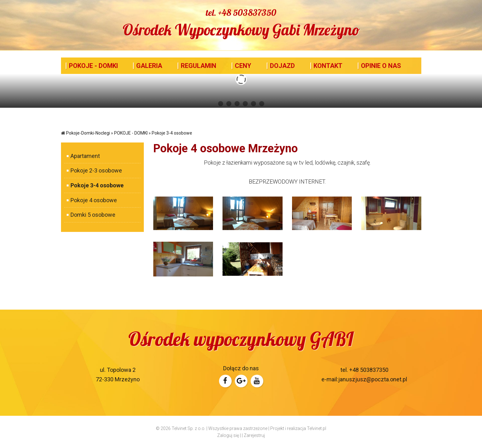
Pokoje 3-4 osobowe (172, 133)
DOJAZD (282, 66)
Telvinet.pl (317, 428)
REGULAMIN (198, 66)
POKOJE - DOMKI (93, 66)
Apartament (83, 156)
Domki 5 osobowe (91, 215)
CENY (243, 66)
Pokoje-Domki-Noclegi (88, 133)
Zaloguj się (228, 435)
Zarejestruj (254, 435)
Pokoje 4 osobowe (92, 200)
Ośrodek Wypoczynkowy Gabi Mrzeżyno (241, 30)
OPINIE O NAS (381, 66)
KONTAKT (328, 66)
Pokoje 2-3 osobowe (94, 170)
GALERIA (149, 66)
